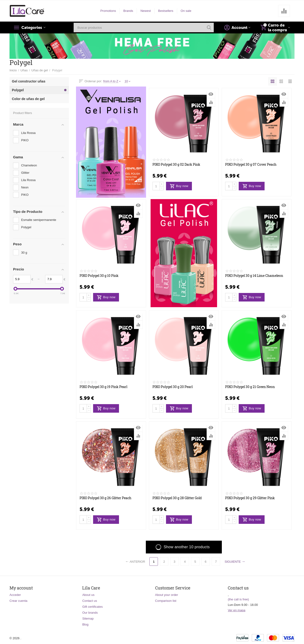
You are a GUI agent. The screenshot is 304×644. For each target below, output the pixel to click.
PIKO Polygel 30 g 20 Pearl (173, 387)
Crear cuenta (18, 601)
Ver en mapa (237, 610)
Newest (145, 11)
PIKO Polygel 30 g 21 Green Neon (250, 387)
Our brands (90, 613)
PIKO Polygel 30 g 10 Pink (99, 276)
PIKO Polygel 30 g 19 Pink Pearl (103, 387)
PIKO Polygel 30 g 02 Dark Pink (176, 165)
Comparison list (166, 601)
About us (88, 595)
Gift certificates (92, 607)
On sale (186, 11)
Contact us (90, 601)
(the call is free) (238, 599)
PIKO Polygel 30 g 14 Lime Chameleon (254, 276)
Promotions (108, 11)
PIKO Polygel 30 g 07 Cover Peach (251, 165)
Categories (33, 27)
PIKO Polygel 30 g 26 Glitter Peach (105, 498)
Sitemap (88, 619)
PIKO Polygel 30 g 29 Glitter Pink (250, 498)
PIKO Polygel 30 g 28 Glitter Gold (177, 498)
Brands (128, 11)
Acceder (15, 595)
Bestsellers (166, 11)
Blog (85, 624)
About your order (167, 595)
